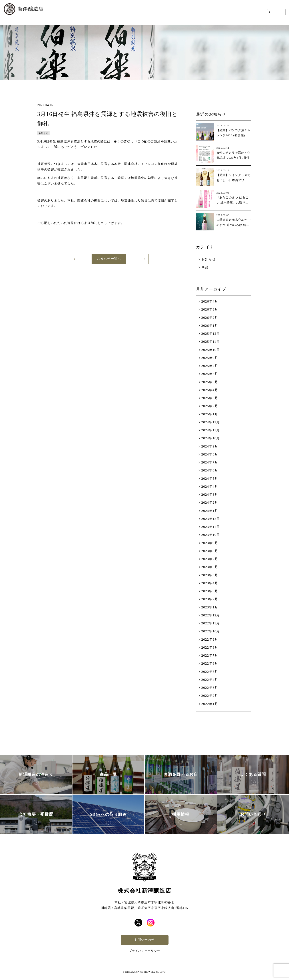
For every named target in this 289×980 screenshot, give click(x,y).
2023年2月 (210, 599)
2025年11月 (211, 342)
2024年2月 (210, 503)
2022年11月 (211, 623)
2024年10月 (211, 438)
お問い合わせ (144, 940)
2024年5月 (210, 479)
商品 (205, 267)
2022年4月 (210, 680)
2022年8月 (210, 647)
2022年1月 (210, 704)
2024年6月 (210, 470)
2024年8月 (210, 454)
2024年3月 (210, 495)
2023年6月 (210, 567)
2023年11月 (211, 527)
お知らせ (209, 259)
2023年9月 (210, 543)
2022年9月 (210, 639)
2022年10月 (211, 631)
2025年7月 (210, 366)
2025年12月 (211, 334)
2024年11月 (211, 430)
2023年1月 (210, 607)
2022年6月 (210, 663)
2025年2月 (210, 406)
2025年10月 (211, 350)
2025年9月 (210, 358)
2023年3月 (210, 591)
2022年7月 (210, 655)
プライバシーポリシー (144, 951)
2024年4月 (210, 487)
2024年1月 (210, 511)
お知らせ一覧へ (109, 259)
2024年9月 (210, 446)
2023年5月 (210, 575)
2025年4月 (210, 390)
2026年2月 (210, 318)
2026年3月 (210, 309)
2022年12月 (211, 615)
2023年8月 (210, 551)
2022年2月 (210, 696)
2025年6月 (210, 374)
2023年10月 (211, 535)
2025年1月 (210, 414)
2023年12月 (211, 519)
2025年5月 (210, 382)
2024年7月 (210, 462)
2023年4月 (210, 583)
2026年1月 (210, 326)
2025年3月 (210, 398)
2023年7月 (210, 559)
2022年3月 (210, 688)
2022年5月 (210, 672)
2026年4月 (210, 301)
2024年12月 (211, 422)
